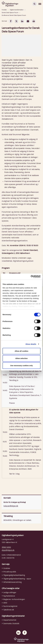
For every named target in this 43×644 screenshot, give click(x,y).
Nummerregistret (10, 606)
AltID (5, 603)
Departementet (10, 620)
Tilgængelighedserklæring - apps (17, 579)
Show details (31, 344)
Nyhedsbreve (9, 596)
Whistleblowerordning (13, 582)
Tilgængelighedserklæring (14, 575)
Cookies (7, 568)
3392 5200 (6, 547)
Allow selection (22, 358)
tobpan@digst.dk (11, 506)
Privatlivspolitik (10, 572)
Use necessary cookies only (22, 366)
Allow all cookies (22, 351)
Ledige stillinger (10, 593)
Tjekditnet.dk (9, 610)
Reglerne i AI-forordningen (14, 599)
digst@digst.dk (8, 550)
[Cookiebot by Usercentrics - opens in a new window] (31, 277)
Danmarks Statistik (11, 624)
